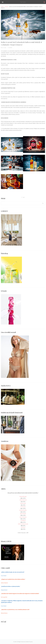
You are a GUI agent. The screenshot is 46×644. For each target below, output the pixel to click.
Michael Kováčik (23, 510)
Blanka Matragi (23, 496)
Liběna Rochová (23, 500)
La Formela (23, 507)
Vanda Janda (23, 503)
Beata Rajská (23, 514)
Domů (2, 7)
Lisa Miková (23, 521)
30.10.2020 (4, 48)
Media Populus (29, 642)
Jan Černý (23, 527)
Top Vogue (23, 2)
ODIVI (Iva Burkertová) (23, 524)
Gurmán (6, 7)
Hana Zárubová (23, 517)
